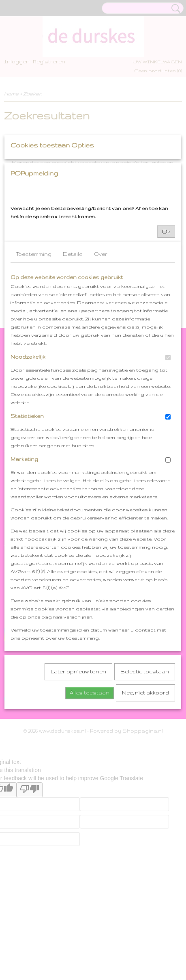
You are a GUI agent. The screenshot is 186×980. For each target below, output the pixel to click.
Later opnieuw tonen (78, 776)
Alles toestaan (90, 797)
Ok (166, 336)
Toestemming (34, 358)
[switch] (168, 462)
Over (101, 358)
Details (73, 358)
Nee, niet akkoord (145, 797)
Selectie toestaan (145, 776)
